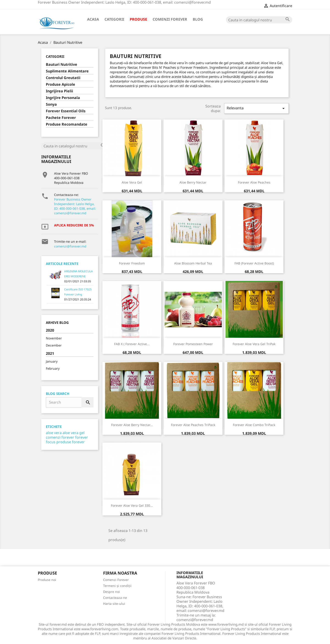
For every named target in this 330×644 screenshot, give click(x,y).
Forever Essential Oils (66, 111)
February (53, 368)
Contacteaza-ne (115, 598)
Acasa (93, 19)
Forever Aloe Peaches (254, 182)
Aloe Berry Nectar (193, 182)
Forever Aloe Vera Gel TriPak (254, 344)
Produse (138, 19)
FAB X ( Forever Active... (132, 344)
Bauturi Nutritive (62, 65)
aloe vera (54, 433)
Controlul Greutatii (63, 78)
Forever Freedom (132, 263)
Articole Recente (62, 264)
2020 (50, 330)
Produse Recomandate (67, 124)
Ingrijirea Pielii (59, 91)
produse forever (71, 442)
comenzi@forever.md (70, 246)
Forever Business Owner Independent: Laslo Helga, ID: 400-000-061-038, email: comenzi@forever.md (75, 206)
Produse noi (47, 580)
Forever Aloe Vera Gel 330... (132, 505)
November (54, 338)
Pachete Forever (61, 118)
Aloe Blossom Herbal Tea (193, 263)
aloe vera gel (74, 433)
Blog (198, 19)
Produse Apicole (60, 84)
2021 (50, 354)
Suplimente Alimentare (67, 71)
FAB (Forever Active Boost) (254, 263)
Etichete (54, 427)
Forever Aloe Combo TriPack (254, 425)
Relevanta (256, 108)
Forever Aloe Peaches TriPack (193, 425)
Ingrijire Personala (63, 98)
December (54, 345)
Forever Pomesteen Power (193, 344)
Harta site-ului (114, 604)
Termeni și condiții (117, 586)
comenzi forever (60, 437)
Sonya (51, 104)
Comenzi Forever (170, 19)
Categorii (114, 19)
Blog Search (58, 394)
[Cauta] (259, 20)
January (52, 361)
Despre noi (111, 592)
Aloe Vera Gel (132, 182)
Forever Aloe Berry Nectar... (132, 425)
